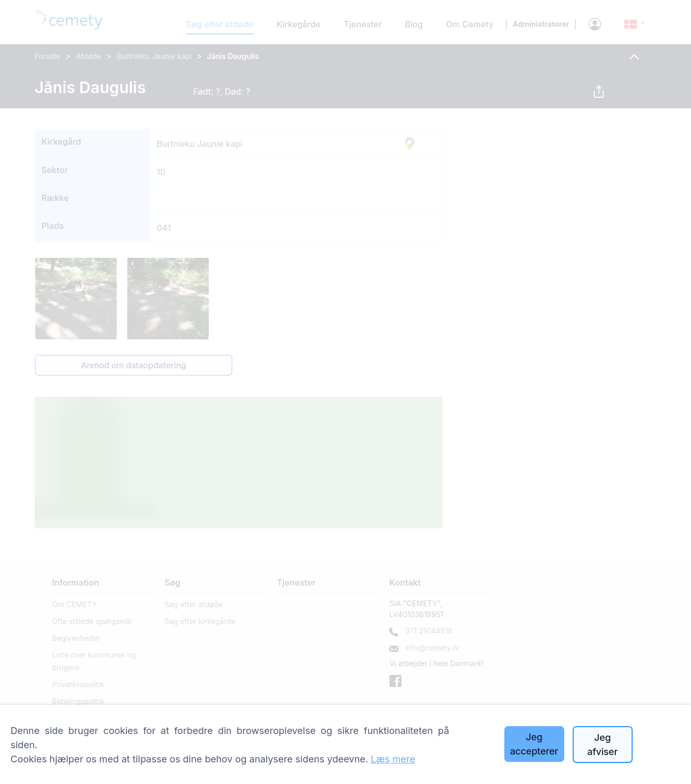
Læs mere (393, 759)
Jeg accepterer (534, 744)
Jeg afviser (603, 745)
